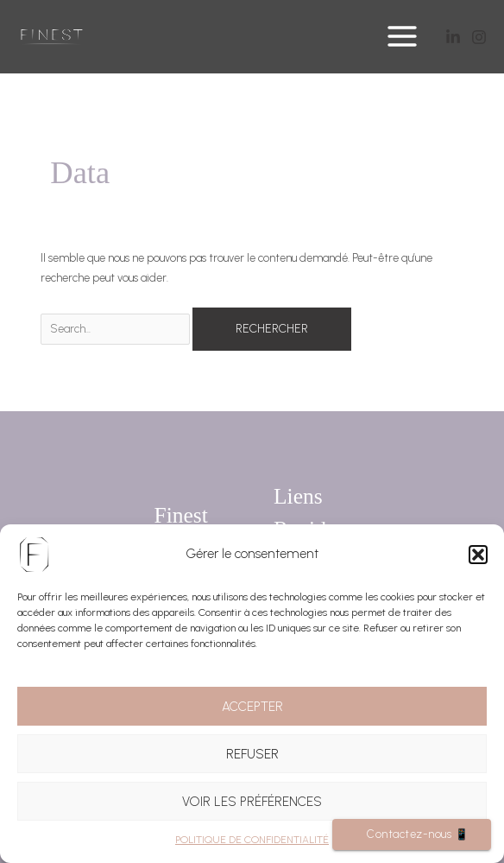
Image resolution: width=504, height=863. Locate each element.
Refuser (252, 754)
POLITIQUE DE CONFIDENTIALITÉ (252, 840)
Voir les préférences (252, 802)
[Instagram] (479, 37)
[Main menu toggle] (403, 37)
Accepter (252, 707)
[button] (478, 555)
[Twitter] (453, 37)
